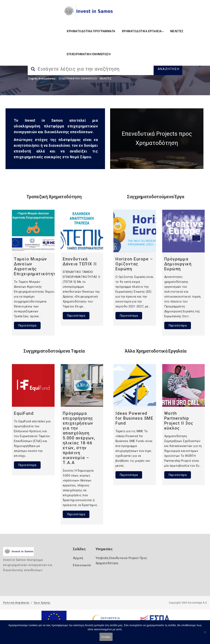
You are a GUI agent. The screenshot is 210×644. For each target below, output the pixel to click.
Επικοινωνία (82, 565)
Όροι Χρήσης (42, 603)
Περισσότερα (27, 325)
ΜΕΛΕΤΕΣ (177, 31)
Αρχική (78, 558)
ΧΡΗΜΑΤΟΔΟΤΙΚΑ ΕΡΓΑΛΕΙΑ (143, 31)
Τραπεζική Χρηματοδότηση (54, 197)
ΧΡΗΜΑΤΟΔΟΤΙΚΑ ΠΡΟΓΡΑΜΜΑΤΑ (91, 31)
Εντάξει (106, 637)
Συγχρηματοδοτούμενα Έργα (156, 197)
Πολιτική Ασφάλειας (16, 603)
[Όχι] (205, 634)
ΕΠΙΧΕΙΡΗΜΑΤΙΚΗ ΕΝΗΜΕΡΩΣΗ (89, 54)
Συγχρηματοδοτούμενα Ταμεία (54, 351)
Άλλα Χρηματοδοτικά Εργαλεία (156, 351)
